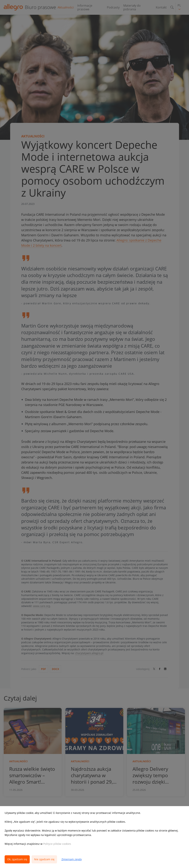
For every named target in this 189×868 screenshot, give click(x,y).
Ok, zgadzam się (17, 859)
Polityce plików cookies (57, 844)
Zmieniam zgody (72, 859)
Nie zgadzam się (44, 859)
